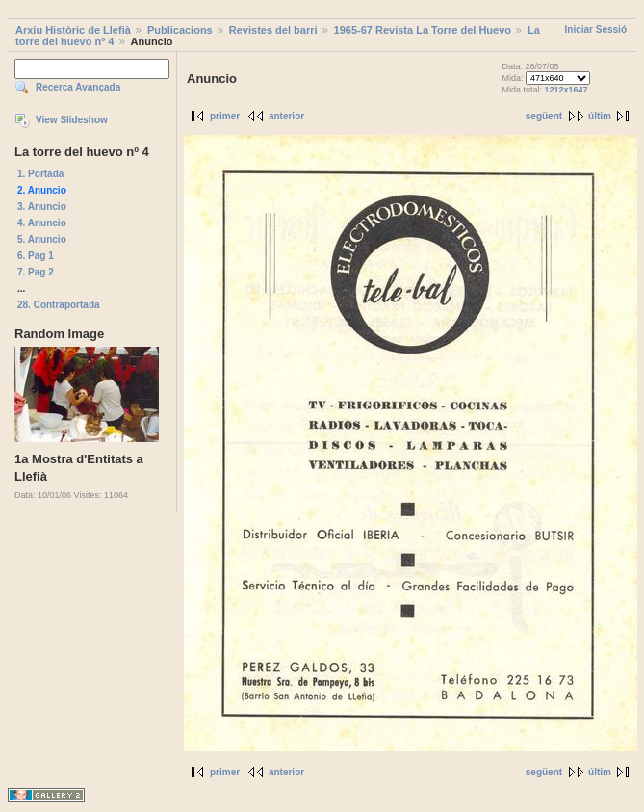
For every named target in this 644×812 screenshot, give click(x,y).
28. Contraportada (59, 305)
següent (544, 116)
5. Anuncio (42, 239)
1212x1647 (567, 90)
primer (225, 116)
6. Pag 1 (36, 256)
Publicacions (180, 30)
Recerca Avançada (78, 87)
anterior (286, 116)
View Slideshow (72, 120)
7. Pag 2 (36, 272)
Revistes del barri (273, 30)
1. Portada (40, 174)
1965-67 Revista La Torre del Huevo (423, 30)
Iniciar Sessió (596, 29)
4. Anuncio (42, 223)
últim (600, 116)
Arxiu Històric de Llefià (73, 30)
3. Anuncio (42, 207)
